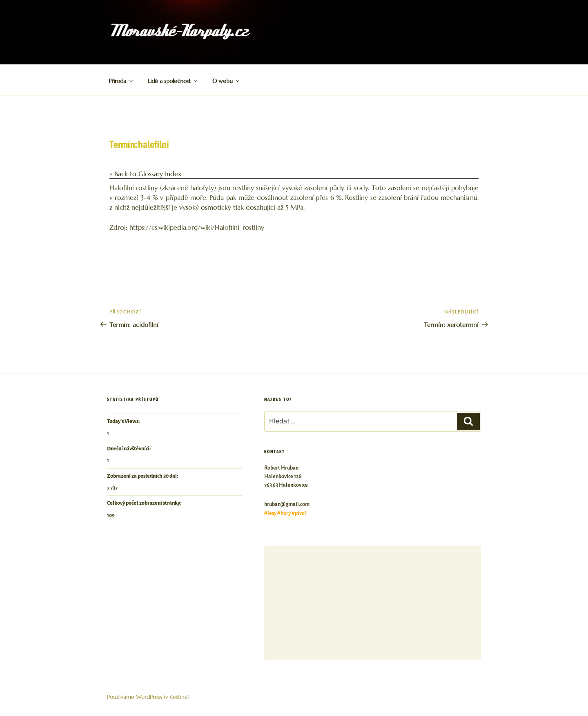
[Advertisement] (373, 603)
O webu (226, 81)
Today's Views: (124, 421)
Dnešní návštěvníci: (129, 449)
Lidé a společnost (173, 81)
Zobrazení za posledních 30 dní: (143, 476)
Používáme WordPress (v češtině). (149, 697)
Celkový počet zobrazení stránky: (145, 503)
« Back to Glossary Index (145, 174)
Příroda (121, 81)
